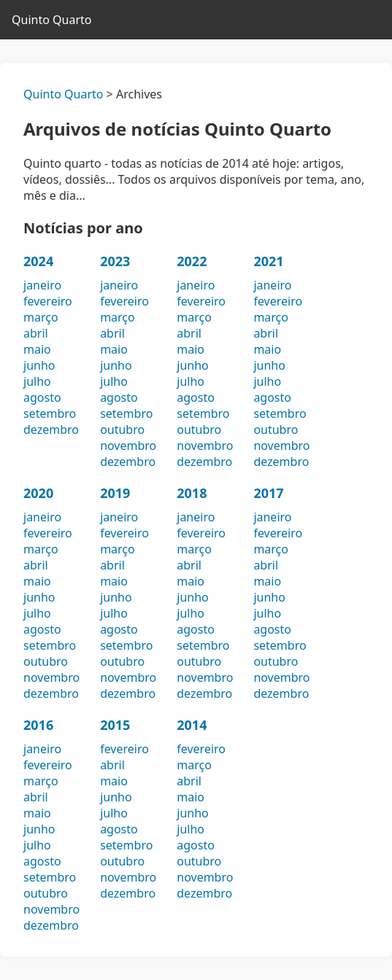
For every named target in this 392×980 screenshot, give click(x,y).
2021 (268, 261)
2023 (115, 261)
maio (37, 349)
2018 (192, 493)
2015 (115, 725)
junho (39, 365)
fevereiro (48, 301)
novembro (128, 446)
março (41, 317)
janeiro (42, 285)
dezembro (51, 429)
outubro (122, 429)
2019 (115, 493)
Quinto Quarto (51, 20)
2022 (192, 261)
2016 (38, 725)
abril (36, 333)
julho (37, 381)
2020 (38, 493)
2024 (38, 261)
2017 (268, 493)
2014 (192, 725)
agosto (42, 397)
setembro (50, 413)
